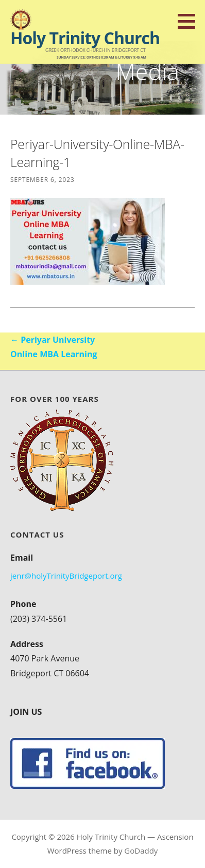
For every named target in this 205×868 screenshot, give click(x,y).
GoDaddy (141, 851)
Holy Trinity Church (85, 38)
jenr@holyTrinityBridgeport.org (66, 576)
